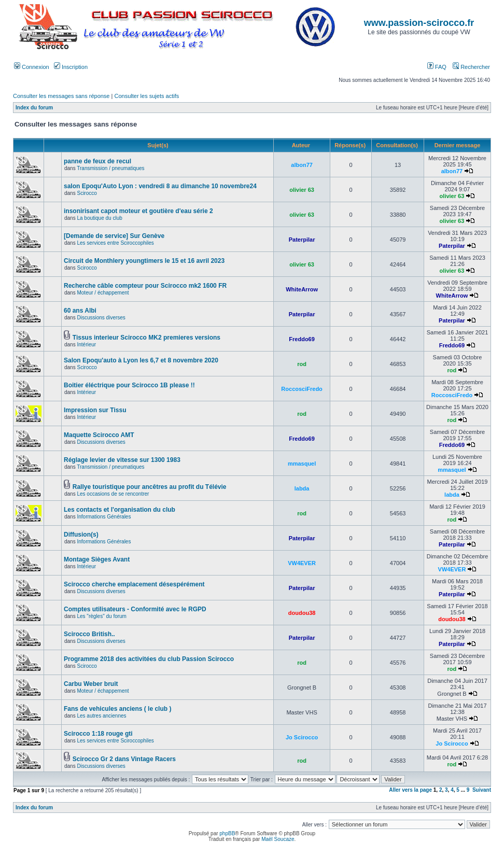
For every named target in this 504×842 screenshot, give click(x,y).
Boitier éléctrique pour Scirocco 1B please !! (129, 385)
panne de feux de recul (97, 161)
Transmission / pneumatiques (110, 168)
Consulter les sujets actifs (146, 96)
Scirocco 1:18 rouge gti (98, 734)
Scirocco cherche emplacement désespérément (134, 584)
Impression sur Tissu (95, 410)
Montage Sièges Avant (97, 559)
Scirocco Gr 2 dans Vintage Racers (124, 759)
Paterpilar (302, 240)
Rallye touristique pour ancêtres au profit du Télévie (150, 487)
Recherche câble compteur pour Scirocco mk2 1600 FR (145, 286)
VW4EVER (302, 563)
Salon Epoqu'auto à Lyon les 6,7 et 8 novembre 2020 (141, 360)
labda (302, 488)
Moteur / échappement (103, 293)
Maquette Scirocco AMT (99, 435)
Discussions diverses (101, 318)
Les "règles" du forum (101, 616)
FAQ (437, 67)
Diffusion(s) (81, 535)
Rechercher (471, 67)
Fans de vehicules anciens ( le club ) (117, 709)
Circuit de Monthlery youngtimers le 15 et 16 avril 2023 (144, 261)
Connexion (32, 67)
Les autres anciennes (101, 716)
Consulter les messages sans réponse (61, 96)
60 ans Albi (80, 311)
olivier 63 (302, 190)
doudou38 (302, 613)
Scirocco (87, 193)
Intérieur (86, 345)
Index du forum (34, 108)
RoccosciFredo (302, 389)
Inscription (71, 67)
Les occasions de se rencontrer (113, 494)
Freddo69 (302, 339)
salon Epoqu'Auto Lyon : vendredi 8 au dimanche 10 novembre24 (160, 186)
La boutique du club (99, 218)
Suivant (482, 790)
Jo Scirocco (302, 737)
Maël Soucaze (278, 839)
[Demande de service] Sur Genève (114, 236)
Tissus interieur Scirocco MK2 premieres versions (146, 338)
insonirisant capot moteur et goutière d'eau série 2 (138, 211)
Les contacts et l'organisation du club (120, 510)
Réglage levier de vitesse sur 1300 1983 (122, 460)
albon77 (302, 165)
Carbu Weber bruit (91, 684)
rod (302, 364)
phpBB (227, 833)
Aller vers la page (411, 790)
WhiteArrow (302, 289)
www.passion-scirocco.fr (419, 23)
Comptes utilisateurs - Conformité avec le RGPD (135, 609)
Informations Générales (104, 517)
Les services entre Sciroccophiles (115, 243)
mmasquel (302, 464)
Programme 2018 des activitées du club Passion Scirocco (149, 659)
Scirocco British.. (89, 634)
